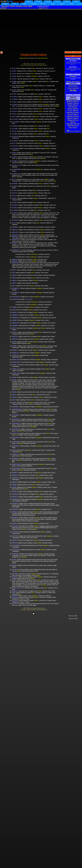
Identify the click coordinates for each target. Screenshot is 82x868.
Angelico (37, 353)
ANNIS (14, 487)
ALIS (14, 86)
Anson (36, 526)
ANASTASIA (16, 299)
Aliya (35, 71)
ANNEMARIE (16, 468)
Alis (23, 87)
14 (30, 65)
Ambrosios (34, 254)
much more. (73, 128)
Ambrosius (33, 257)
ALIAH (14, 71)
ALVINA (14, 186)
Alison (57, 106)
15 (33, 65)
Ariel (46, 588)
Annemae (39, 438)
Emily (43, 232)
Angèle (38, 360)
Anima (19, 389)
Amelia (36, 280)
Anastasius (33, 305)
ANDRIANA (16, 323)
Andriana (32, 320)
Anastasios (34, 302)
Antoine (46, 545)
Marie (21, 470)
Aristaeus (34, 596)
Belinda (27, 411)
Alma (31, 154)
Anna (34, 395)
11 (21, 65)
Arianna (40, 577)
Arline (36, 597)
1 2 (24, 65)
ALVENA (15, 184)
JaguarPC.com (43, 8)
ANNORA (15, 509)
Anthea (39, 543)
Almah (43, 158)
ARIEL (14, 580)
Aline (23, 83)
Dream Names (73, 105)
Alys (36, 210)
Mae (20, 460)
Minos (38, 575)
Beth (21, 431)
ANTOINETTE (16, 545)
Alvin (48, 186)
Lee (16, 435)
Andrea (32, 307)
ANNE (14, 450)
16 (35, 65)
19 (43, 65)
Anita (40, 332)
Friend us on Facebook (73, 131)
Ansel (24, 529)
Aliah (33, 68)
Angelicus (42, 362)
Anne (33, 400)
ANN (13, 400)
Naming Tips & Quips (73, 82)
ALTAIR (14, 174)
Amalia (42, 230)
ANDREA (15, 315)
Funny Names (73, 111)
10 (44, 64)
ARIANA (15, 577)
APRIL (14, 560)
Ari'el (39, 580)
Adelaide (34, 76)
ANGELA (15, 350)
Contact (12, 6)
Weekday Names (73, 124)
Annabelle (39, 292)
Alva (42, 181)
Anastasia (36, 297)
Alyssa (35, 198)
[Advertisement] (20, 30)
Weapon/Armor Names (73, 121)
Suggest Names (23, 58)
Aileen (35, 81)
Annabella (39, 288)
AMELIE (15, 261)
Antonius (40, 554)
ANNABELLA (16, 419)
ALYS (14, 196)
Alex (37, 117)
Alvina (40, 184)
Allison (48, 148)
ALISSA (15, 109)
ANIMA (14, 380)
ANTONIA (15, 554)
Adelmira (38, 161)
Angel (46, 365)
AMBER (15, 243)
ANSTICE (15, 536)
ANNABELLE (16, 423)
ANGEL (14, 346)
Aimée (32, 286)
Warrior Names (73, 118)
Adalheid (46, 104)
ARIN (14, 593)
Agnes (39, 482)
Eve (47, 81)
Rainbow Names (73, 113)
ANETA (14, 332)
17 (38, 65)
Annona (36, 512)
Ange (29, 343)
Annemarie (41, 464)
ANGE (14, 342)
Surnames (19, 6)
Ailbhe (46, 179)
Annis (26, 489)
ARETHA (15, 570)
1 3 (27, 65)
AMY (14, 286)
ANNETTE (15, 475)
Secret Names (73, 114)
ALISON (15, 104)
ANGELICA (16, 353)
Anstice (43, 532)
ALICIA (14, 79)
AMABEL (15, 227)
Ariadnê (33, 574)
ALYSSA (15, 213)
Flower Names (73, 109)
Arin (20, 594)
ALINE (14, 81)
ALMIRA (15, 161)
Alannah (39, 122)
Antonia (43, 550)
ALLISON (15, 136)
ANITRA (15, 397)
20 (46, 65)
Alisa (30, 86)
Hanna (31, 402)
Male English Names (43, 58)
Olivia (35, 114)
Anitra (37, 494)
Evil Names (73, 107)
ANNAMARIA (16, 442)
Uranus (44, 585)
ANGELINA (16, 355)
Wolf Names (72, 126)
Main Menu (5, 6)
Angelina (43, 373)
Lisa (20, 456)
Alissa (36, 141)
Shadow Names (73, 116)
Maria (21, 443)
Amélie (34, 261)
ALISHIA (15, 99)
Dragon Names (73, 103)
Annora (36, 523)
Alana (36, 119)
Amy (34, 270)
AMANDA (15, 236)
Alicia (41, 97)
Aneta (32, 334)
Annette (36, 339)
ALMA (14, 153)
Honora (38, 509)
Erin (33, 593)
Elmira (35, 163)
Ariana (32, 578)
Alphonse (40, 169)
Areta (19, 571)
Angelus (44, 346)
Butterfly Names (73, 101)
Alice (32, 74)
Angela (35, 342)
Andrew (35, 312)
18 (41, 65)
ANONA (15, 512)
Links (25, 6)
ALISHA (15, 97)
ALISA (14, 90)
